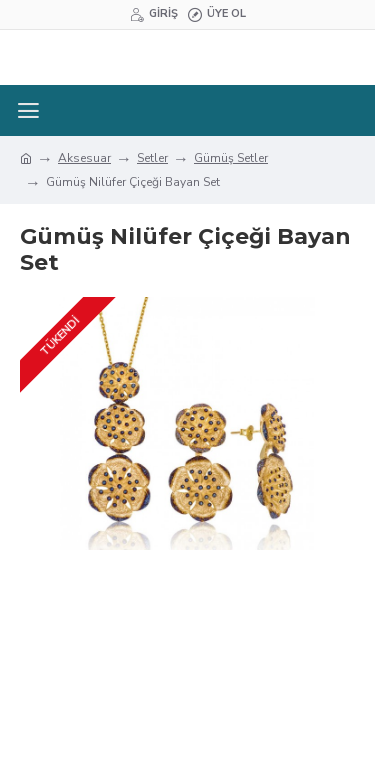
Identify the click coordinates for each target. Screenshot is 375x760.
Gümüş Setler (231, 158)
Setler (152, 158)
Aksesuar (84, 158)
